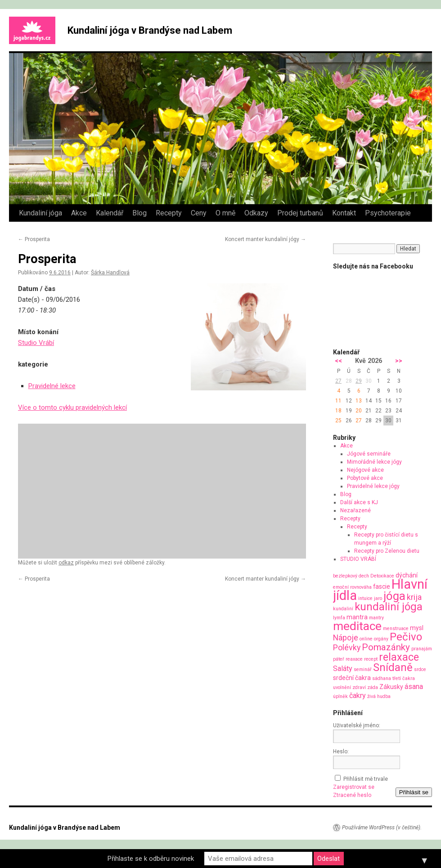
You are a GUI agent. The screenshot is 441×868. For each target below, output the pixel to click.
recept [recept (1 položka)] (371, 659)
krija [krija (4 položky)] (414, 597)
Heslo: (341, 752)
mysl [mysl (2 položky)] (417, 628)
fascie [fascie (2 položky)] (382, 586)
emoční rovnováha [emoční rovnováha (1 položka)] (352, 587)
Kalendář (110, 213)
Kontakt (344, 213)
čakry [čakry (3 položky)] (358, 696)
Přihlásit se (414, 792)
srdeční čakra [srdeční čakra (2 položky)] (352, 678)
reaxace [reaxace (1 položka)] (354, 659)
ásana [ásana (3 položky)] (414, 687)
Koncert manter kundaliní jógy (265, 239)
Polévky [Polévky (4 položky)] (347, 647)
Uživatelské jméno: (357, 725)
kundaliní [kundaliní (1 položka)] (343, 609)
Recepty (169, 213)
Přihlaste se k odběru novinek (151, 859)
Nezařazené (355, 510)
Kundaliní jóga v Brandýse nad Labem (150, 30)
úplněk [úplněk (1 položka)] (340, 696)
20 (359, 411)
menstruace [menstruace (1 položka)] (396, 629)
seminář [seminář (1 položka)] (363, 669)
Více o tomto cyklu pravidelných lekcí (72, 407)
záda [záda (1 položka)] (373, 687)
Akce (79, 213)
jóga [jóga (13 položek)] (394, 596)
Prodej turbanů (300, 213)
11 (338, 401)
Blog (139, 213)
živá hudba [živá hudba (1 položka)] (379, 696)
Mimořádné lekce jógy (374, 462)
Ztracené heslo (352, 795)
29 (359, 381)
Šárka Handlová (110, 273)
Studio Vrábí (36, 343)
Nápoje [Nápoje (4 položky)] (346, 638)
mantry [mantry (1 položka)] (376, 618)
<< (338, 361)
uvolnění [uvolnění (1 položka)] (342, 687)
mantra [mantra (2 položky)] (357, 617)
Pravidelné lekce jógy (373, 486)
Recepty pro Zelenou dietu (387, 551)
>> (399, 361)
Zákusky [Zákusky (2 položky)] (391, 687)
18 (338, 411)
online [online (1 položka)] (366, 639)
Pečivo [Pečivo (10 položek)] (406, 637)
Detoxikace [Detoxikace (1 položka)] (382, 576)
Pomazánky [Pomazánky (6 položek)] (386, 647)
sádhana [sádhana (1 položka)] (382, 678)
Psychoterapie (388, 213)
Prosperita (34, 239)
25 (338, 421)
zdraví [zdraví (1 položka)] (359, 687)
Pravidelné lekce (52, 386)
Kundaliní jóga (40, 213)
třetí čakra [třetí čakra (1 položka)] (404, 678)
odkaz (66, 563)
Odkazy (256, 213)
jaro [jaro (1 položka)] (378, 598)
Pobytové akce (365, 478)
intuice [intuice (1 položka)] (365, 598)
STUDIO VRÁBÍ (358, 559)
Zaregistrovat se (354, 787)
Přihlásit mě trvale (366, 779)
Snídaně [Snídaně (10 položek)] (393, 667)
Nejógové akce (365, 470)
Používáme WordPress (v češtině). (382, 828)
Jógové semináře (369, 454)
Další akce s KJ (359, 502)
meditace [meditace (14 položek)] (357, 626)
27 (338, 381)
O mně (225, 213)
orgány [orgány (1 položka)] (381, 639)
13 (359, 401)
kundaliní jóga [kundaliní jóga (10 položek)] (389, 607)
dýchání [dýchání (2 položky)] (407, 575)
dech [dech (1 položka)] (364, 576)
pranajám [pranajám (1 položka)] (422, 649)
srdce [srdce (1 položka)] (420, 669)
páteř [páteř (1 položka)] (339, 659)
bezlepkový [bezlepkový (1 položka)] (345, 576)
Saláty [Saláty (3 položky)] (343, 669)
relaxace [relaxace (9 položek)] (399, 657)
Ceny (199, 213)
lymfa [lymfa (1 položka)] (339, 618)
